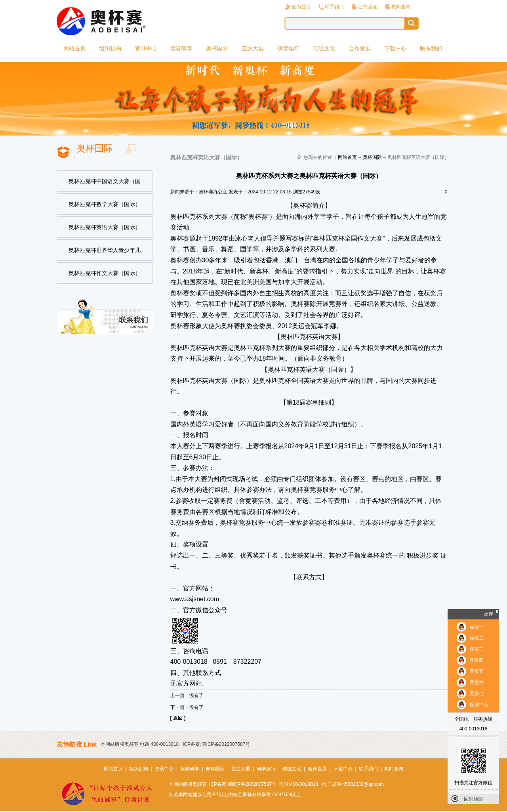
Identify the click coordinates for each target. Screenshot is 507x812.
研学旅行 (288, 48)
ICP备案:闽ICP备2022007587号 (216, 744)
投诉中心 (479, 705)
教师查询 (401, 7)
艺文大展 (253, 48)
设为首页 (301, 7)
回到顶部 (473, 799)
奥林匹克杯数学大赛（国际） (105, 204)
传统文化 (324, 48)
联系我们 (334, 7)
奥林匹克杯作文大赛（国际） (105, 273)
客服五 (477, 671)
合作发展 (360, 48)
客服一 (477, 627)
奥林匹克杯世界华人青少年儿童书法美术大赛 (105, 254)
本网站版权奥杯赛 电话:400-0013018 (140, 744)
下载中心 (395, 48)
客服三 (477, 649)
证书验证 (368, 7)
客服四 (477, 660)
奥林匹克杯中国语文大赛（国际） (105, 185)
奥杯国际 (217, 48)
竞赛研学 (181, 48)
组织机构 (110, 48)
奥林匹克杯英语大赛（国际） (105, 227)
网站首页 (74, 48)
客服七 (477, 694)
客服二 (477, 638)
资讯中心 (146, 48)
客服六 (477, 682)
